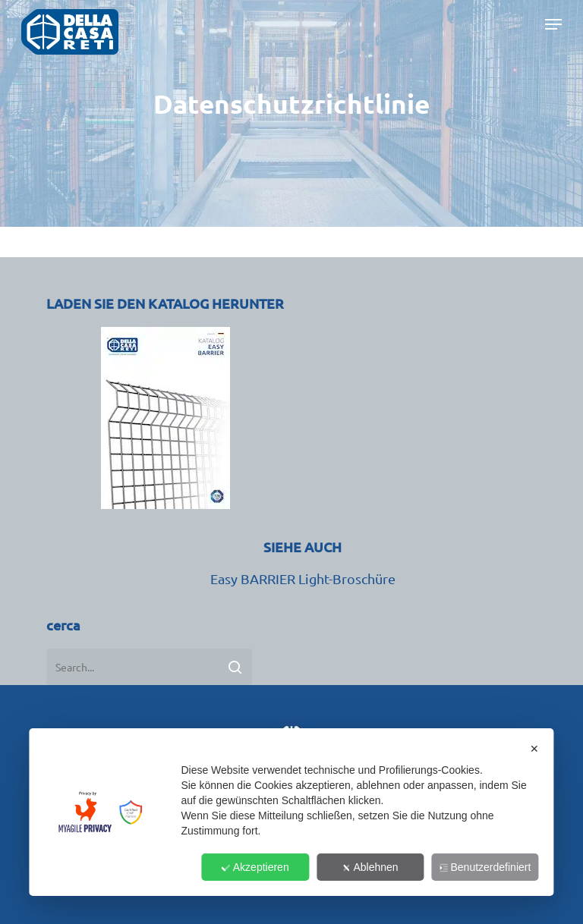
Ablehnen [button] (370, 867)
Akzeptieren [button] (255, 867)
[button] (553, 32)
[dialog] (291, 812)
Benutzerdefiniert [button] (485, 867)
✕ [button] (534, 749)
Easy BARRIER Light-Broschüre (303, 578)
